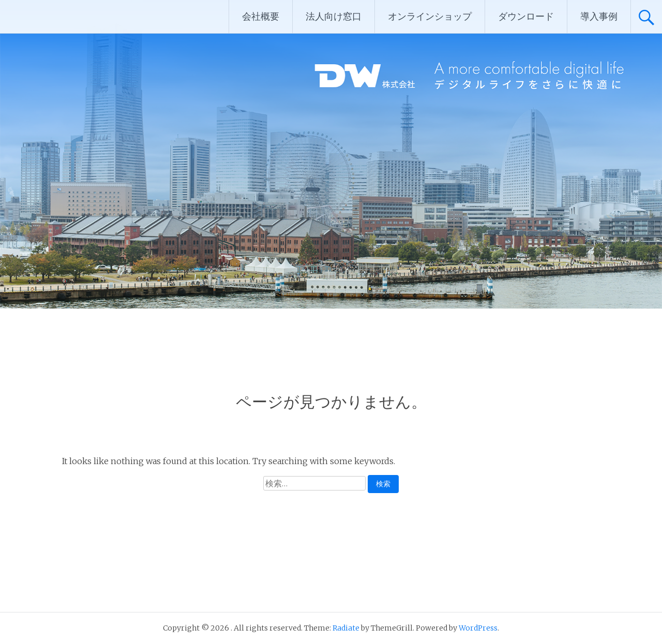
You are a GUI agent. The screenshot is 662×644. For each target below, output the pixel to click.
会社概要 (261, 16)
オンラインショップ (430, 16)
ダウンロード (526, 16)
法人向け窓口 (334, 16)
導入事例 (599, 16)
